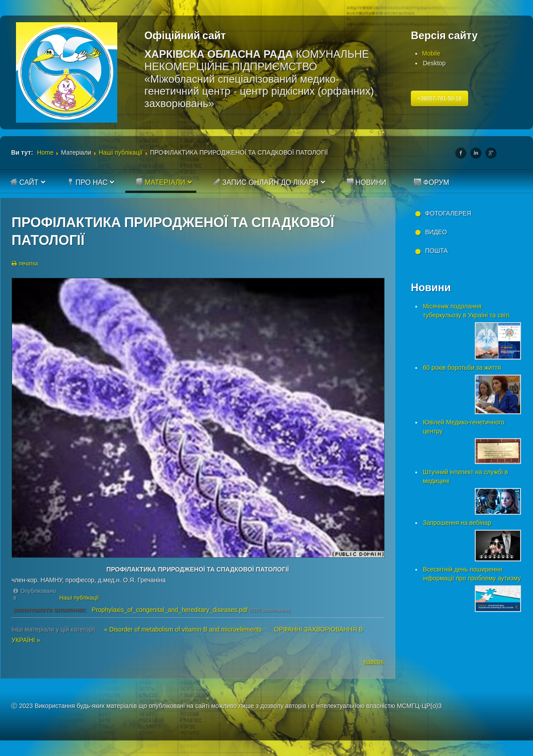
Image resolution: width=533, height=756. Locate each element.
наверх (374, 661)
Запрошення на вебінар (457, 523)
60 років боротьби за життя (462, 368)
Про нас (87, 182)
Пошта (436, 251)
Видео (436, 232)
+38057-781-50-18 (440, 99)
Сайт (24, 182)
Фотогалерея (448, 213)
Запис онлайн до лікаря (266, 182)
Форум (432, 182)
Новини (366, 182)
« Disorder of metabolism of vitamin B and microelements (184, 629)
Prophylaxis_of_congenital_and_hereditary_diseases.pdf (170, 610)
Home (45, 152)
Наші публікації (121, 152)
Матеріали (160, 182)
